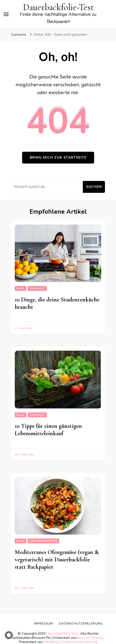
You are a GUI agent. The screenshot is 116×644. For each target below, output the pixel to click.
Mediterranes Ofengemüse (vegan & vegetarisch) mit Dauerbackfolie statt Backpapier (57, 560)
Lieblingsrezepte (43, 541)
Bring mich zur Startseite (58, 157)
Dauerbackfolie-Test (58, 7)
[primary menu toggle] (6, 14)
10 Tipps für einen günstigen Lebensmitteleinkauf (48, 430)
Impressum (43, 624)
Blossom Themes (90, 638)
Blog (21, 288)
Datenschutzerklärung (81, 624)
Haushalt (37, 288)
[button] (9, 635)
